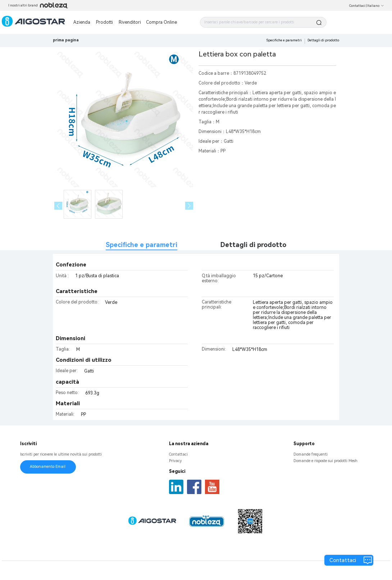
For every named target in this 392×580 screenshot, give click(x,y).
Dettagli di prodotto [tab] (253, 245)
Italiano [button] (376, 6)
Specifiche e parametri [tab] (142, 245)
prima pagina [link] (66, 40)
